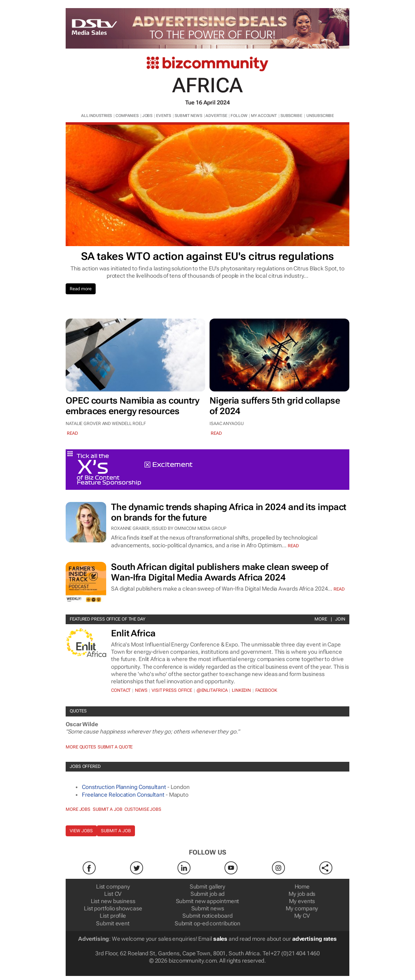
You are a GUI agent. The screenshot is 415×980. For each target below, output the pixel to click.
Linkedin (241, 690)
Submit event (113, 923)
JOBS (148, 116)
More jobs (78, 809)
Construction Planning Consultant (124, 787)
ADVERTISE (216, 116)
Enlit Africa (133, 633)
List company (113, 886)
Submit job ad (208, 894)
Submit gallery (208, 886)
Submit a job (108, 809)
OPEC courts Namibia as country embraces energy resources (133, 406)
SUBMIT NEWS (188, 116)
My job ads (302, 894)
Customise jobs (143, 809)
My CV (302, 916)
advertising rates (314, 939)
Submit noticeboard (207, 916)
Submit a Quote (115, 747)
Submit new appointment (208, 901)
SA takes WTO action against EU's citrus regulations (207, 256)
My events (302, 901)
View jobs (81, 831)
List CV (113, 894)
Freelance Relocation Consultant (123, 795)
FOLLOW (239, 116)
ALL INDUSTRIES (97, 116)
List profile (113, 916)
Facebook (266, 690)
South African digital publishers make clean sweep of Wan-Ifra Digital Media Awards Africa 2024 (220, 572)
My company (302, 908)
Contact (121, 690)
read (72, 433)
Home (302, 886)
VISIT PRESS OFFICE (172, 690)
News (141, 690)
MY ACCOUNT (264, 116)
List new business (113, 901)
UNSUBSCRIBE (320, 116)
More (321, 619)
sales (220, 939)
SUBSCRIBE (291, 116)
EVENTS (164, 116)
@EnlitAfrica (212, 690)
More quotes (81, 747)
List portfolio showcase (113, 908)
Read (293, 546)
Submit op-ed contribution (208, 923)
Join (340, 619)
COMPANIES (127, 116)
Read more (81, 289)
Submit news (208, 908)
